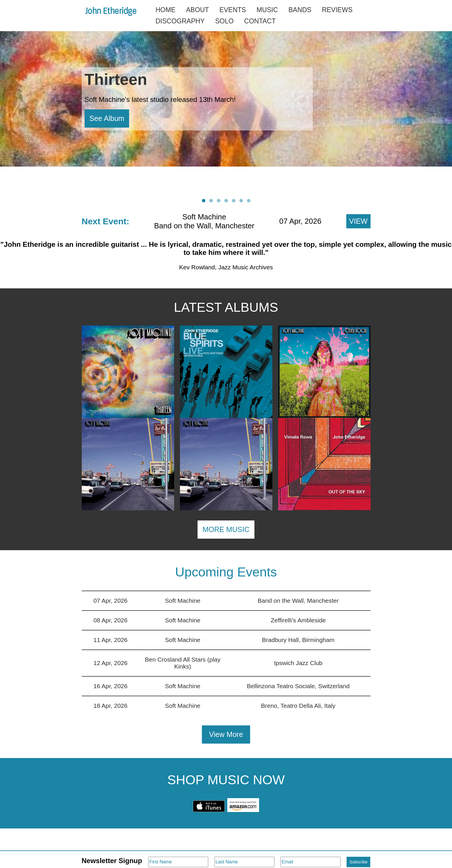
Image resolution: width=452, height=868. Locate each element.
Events (233, 10)
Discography (180, 21)
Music (267, 10)
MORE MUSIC (226, 529)
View (358, 221)
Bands (300, 10)
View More (226, 734)
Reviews (337, 10)
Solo (224, 21)
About (197, 10)
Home (166, 10)
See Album (107, 118)
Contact (260, 21)
